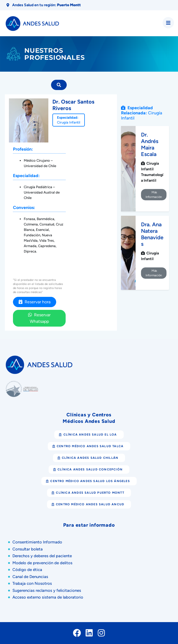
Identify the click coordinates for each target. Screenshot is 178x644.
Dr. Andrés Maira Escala (150, 144)
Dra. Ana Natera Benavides (152, 234)
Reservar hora (35, 302)
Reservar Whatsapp (39, 318)
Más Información (154, 195)
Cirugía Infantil (69, 122)
